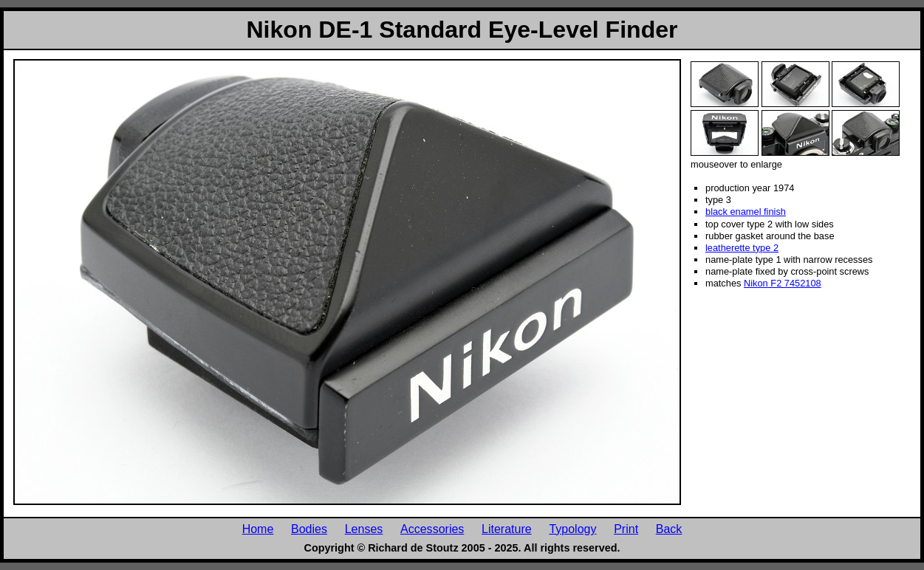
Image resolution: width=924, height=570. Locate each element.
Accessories (432, 529)
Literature (507, 529)
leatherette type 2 (742, 248)
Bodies (309, 529)
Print (626, 529)
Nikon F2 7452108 (783, 283)
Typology (572, 529)
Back (669, 529)
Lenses (364, 529)
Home (258, 529)
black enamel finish (746, 212)
